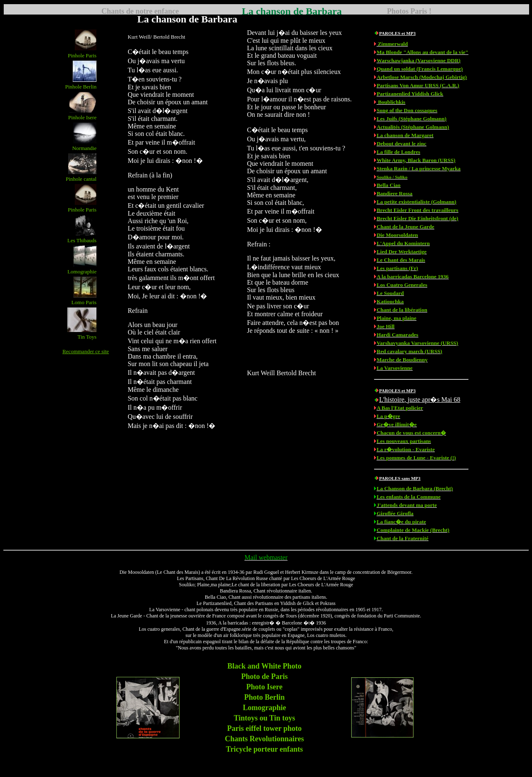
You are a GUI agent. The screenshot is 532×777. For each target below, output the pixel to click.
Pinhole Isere (82, 117)
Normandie (84, 148)
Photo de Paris (264, 676)
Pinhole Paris (82, 55)
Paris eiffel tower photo (265, 728)
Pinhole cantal (81, 179)
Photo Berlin (264, 697)
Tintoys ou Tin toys (264, 718)
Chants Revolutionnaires (264, 739)
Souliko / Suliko (392, 177)
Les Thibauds (82, 240)
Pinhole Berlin (81, 87)
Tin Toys (87, 337)
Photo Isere (265, 687)
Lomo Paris (84, 302)
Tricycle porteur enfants (265, 749)
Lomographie (82, 272)
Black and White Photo (264, 666)
